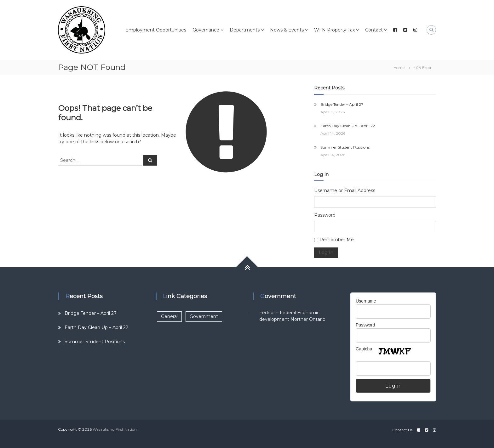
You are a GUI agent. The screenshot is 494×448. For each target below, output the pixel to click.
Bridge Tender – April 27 (342, 104)
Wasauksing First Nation (115, 429)
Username (366, 301)
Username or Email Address (345, 190)
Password (325, 215)
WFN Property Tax (334, 30)
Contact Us (402, 430)
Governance (206, 30)
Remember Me (337, 240)
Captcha (364, 349)
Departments (245, 30)
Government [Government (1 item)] (204, 316)
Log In (326, 252)
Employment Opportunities (156, 30)
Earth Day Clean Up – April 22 (348, 126)
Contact (374, 30)
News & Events (287, 30)
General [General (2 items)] (169, 316)
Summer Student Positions (345, 147)
